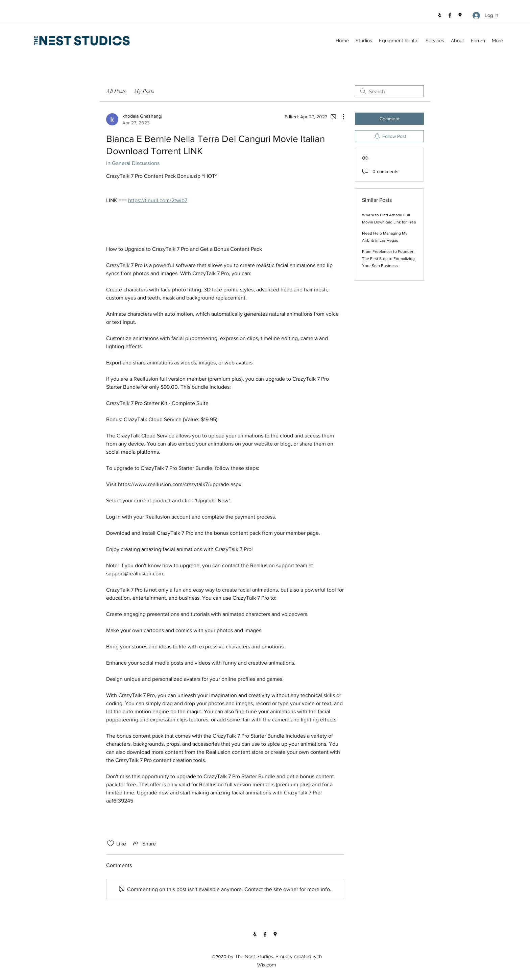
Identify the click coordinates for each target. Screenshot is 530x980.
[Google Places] (460, 15)
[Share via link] (144, 843)
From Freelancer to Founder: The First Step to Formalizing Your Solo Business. (388, 259)
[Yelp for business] (440, 15)
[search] (389, 91)
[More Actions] (340, 117)
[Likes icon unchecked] (111, 843)
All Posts (116, 91)
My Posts (144, 91)
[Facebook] (450, 15)
